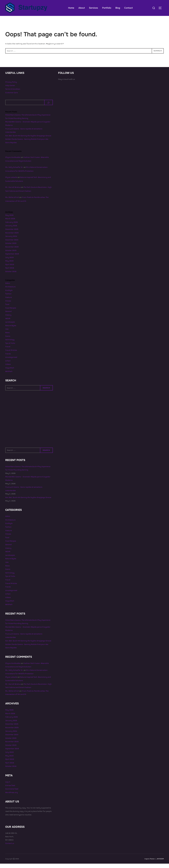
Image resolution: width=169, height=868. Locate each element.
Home (71, 8)
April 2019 (10, 269)
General (9, 316)
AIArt (8, 288)
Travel (8, 351)
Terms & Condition (13, 93)
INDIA (8, 323)
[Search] (49, 107)
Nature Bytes (11, 330)
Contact (128, 8)
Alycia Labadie (11, 182)
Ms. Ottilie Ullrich (12, 202)
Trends (8, 358)
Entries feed (10, 790)
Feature (9, 302)
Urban (8, 365)
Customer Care (11, 97)
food (7, 309)
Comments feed (12, 793)
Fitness (8, 305)
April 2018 (10, 272)
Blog (118, 8)
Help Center (10, 90)
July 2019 (9, 262)
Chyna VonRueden (13, 162)
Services (93, 8)
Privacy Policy (11, 86)
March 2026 (10, 223)
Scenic (8, 340)
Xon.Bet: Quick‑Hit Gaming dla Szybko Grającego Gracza (28, 140)
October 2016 (11, 276)
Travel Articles (11, 355)
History (8, 319)
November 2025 (12, 237)
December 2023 (12, 244)
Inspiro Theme (149, 863)
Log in (8, 786)
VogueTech (10, 372)
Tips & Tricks (10, 348)
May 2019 (9, 265)
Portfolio (107, 8)
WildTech (9, 376)
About (82, 8)
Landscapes (10, 326)
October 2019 (11, 255)
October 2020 (11, 248)
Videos (8, 369)
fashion (8, 298)
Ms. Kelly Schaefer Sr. (14, 172)
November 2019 (12, 251)
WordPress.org (11, 797)
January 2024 (11, 241)
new (7, 333)
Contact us (10, 848)
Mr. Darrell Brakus (13, 192)
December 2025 (12, 234)
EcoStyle (9, 295)
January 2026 (11, 230)
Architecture (10, 291)
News (7, 337)
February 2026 (11, 227)
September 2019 (12, 258)
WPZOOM (160, 863)
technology (10, 344)
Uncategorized (11, 362)
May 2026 (9, 219)
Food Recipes (11, 312)
